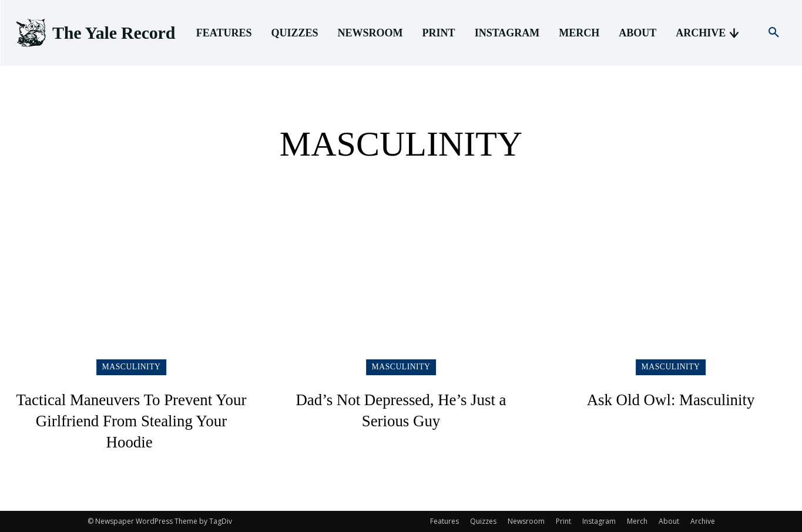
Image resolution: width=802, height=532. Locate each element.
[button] (774, 33)
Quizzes (483, 521)
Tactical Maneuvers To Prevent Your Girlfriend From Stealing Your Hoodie (131, 420)
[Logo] (95, 33)
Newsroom (526, 521)
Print (563, 521)
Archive (703, 521)
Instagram (599, 521)
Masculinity (132, 367)
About (669, 521)
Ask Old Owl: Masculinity (671, 399)
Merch (637, 521)
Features (444, 521)
